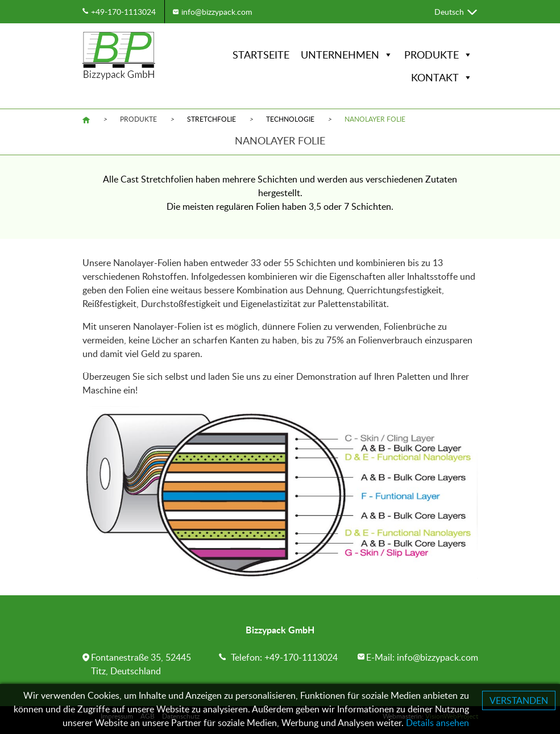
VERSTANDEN (519, 700)
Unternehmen (347, 55)
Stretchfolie (211, 119)
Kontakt (442, 77)
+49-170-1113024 (123, 12)
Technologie (290, 119)
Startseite (261, 55)
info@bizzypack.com (217, 12)
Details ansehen (437, 723)
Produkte (438, 55)
